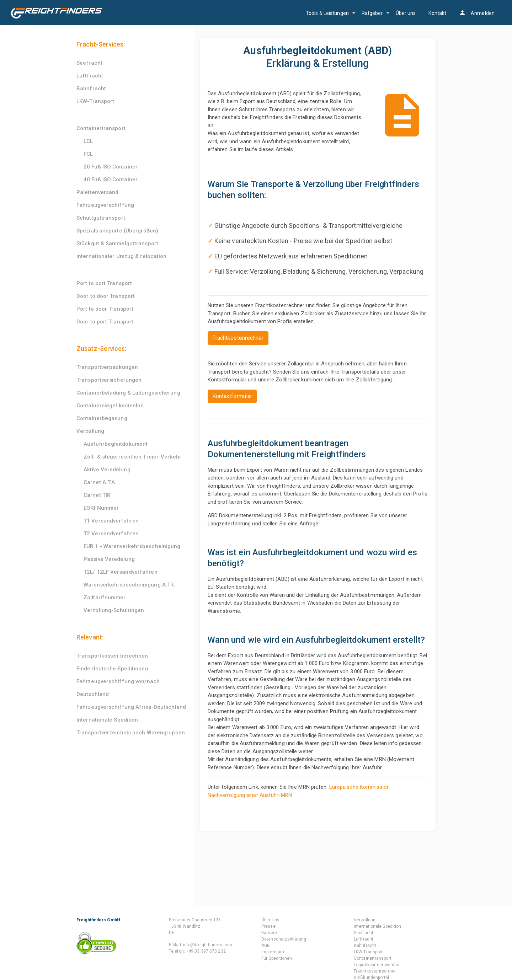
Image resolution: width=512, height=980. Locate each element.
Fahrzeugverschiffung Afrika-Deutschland (131, 707)
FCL (88, 154)
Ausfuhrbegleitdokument (116, 444)
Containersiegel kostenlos (110, 406)
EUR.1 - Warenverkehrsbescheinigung (132, 546)
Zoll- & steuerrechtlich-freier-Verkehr (132, 457)
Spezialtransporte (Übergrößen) (117, 231)
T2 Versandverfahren (111, 534)
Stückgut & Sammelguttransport (117, 243)
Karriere (269, 933)
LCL (88, 141)
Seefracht (89, 63)
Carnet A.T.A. (100, 482)
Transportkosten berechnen (112, 656)
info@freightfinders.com (208, 945)
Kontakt (437, 13)
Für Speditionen (277, 958)
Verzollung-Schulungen (114, 610)
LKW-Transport (95, 101)
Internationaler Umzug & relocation (121, 256)
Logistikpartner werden (377, 965)
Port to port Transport (104, 283)
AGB (266, 946)
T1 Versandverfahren (111, 521)
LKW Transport (368, 952)
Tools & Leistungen (327, 13)
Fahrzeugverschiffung (105, 205)
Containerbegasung (102, 418)
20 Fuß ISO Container (111, 167)
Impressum (273, 952)
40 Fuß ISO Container (111, 180)
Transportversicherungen (109, 380)
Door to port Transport (105, 322)
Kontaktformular (232, 396)
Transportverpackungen (107, 367)
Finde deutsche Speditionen (112, 669)
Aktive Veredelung (107, 470)
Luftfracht (90, 76)
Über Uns (270, 920)
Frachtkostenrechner (238, 338)
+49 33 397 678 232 (206, 951)
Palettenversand (98, 192)
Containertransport (101, 128)
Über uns (406, 13)
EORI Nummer (101, 508)
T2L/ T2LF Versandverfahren (121, 572)
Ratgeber (372, 13)
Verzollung (90, 431)
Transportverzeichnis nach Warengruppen (131, 733)
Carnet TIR (97, 495)
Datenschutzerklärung (284, 939)
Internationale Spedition (107, 720)
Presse (268, 926)
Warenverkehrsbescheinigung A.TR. (129, 585)
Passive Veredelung (109, 559)
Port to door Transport (105, 309)
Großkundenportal (372, 978)
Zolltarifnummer (105, 598)
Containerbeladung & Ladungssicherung (128, 393)
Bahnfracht (91, 89)
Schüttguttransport (101, 218)
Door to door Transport (106, 296)
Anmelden (477, 13)
